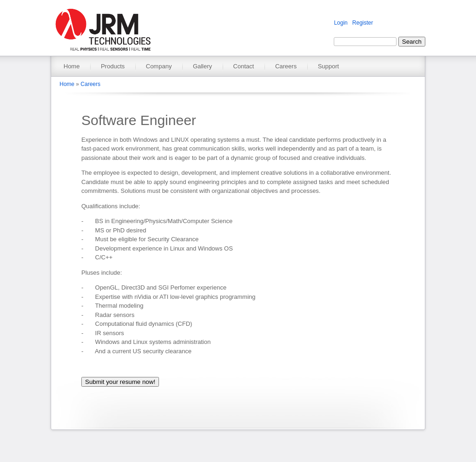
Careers (286, 66)
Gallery (202, 66)
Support (329, 66)
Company (159, 66)
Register (363, 23)
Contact (244, 66)
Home (72, 66)
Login (340, 23)
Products (113, 66)
